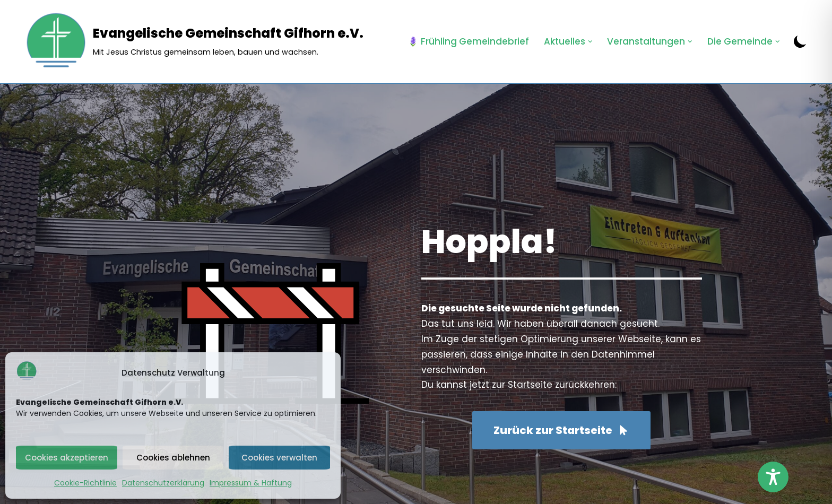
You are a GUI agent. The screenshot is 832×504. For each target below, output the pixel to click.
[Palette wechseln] (800, 41)
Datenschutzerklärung (163, 483)
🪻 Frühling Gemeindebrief (468, 41)
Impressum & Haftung (251, 483)
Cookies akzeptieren (67, 458)
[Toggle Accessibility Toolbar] (773, 477)
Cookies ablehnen (173, 458)
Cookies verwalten (279, 458)
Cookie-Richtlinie (85, 483)
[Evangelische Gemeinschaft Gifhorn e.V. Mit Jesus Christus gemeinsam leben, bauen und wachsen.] (194, 41)
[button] (590, 42)
